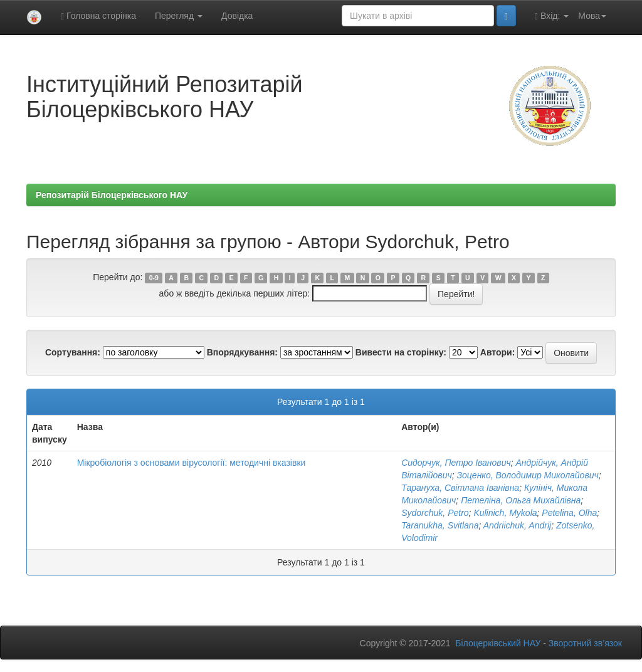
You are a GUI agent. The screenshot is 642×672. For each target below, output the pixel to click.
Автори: (498, 352)
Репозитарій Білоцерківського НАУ (112, 195)
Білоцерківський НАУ (498, 643)
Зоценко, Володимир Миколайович (527, 475)
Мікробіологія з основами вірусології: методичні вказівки (192, 463)
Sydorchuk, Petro (435, 513)
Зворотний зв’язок (585, 643)
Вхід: (552, 16)
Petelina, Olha (569, 513)
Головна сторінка (98, 16)
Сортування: (73, 352)
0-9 (154, 278)
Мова (592, 16)
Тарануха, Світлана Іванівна (460, 488)
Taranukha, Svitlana (440, 525)
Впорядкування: (242, 352)
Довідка (237, 16)
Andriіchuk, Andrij (517, 525)
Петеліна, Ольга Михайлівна (521, 500)
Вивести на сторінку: (401, 352)
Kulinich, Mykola (505, 513)
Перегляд (179, 16)
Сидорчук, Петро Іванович (456, 463)
